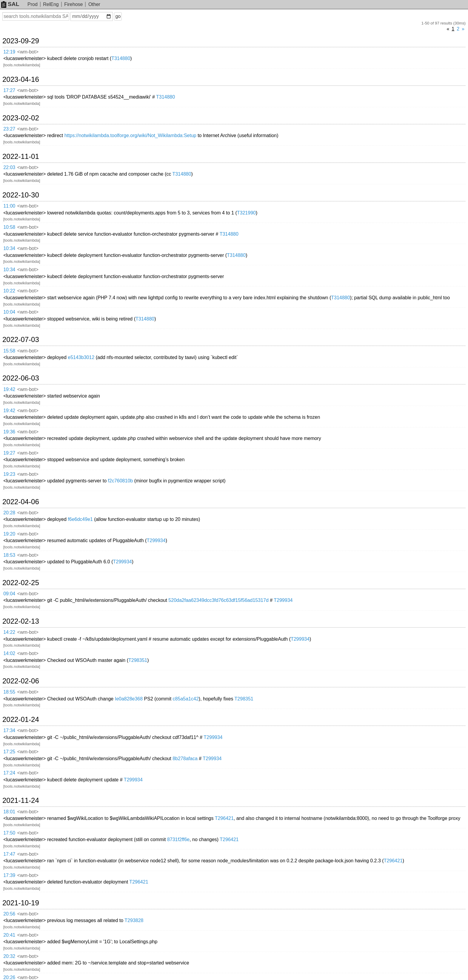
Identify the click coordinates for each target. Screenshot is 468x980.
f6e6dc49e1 (80, 519)
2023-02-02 (21, 118)
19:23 (9, 474)
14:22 (9, 632)
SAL (10, 4)
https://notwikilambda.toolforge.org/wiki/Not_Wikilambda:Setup (130, 135)
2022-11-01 (21, 157)
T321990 (246, 213)
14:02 (9, 653)
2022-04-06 (21, 502)
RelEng (51, 4)
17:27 (9, 90)
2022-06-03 (21, 378)
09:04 (9, 594)
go (118, 16)
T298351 (138, 660)
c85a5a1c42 (186, 699)
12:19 (9, 52)
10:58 (9, 227)
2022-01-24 (21, 720)
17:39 (9, 875)
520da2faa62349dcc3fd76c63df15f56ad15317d (218, 600)
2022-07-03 (21, 340)
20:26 (9, 977)
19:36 (9, 432)
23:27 (9, 129)
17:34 (9, 730)
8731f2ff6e (178, 839)
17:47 (9, 854)
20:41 (9, 935)
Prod (33, 4)
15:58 (9, 351)
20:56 (9, 914)
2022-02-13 (21, 621)
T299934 (156, 540)
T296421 (224, 818)
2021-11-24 (21, 800)
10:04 (9, 312)
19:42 (9, 389)
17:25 (9, 752)
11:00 (9, 206)
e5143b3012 (81, 357)
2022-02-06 (21, 681)
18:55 (9, 692)
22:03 (9, 167)
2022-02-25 (21, 583)
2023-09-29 (21, 41)
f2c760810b (121, 481)
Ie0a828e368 (129, 699)
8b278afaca (185, 759)
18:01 (9, 812)
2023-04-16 (21, 79)
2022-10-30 (21, 195)
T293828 (134, 920)
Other (94, 4)
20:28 (9, 513)
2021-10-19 (21, 903)
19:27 (9, 453)
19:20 (9, 534)
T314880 (121, 58)
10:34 (9, 248)
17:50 (9, 833)
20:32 (9, 956)
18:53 (9, 555)
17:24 (9, 773)
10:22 (9, 291)
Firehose (73, 4)
